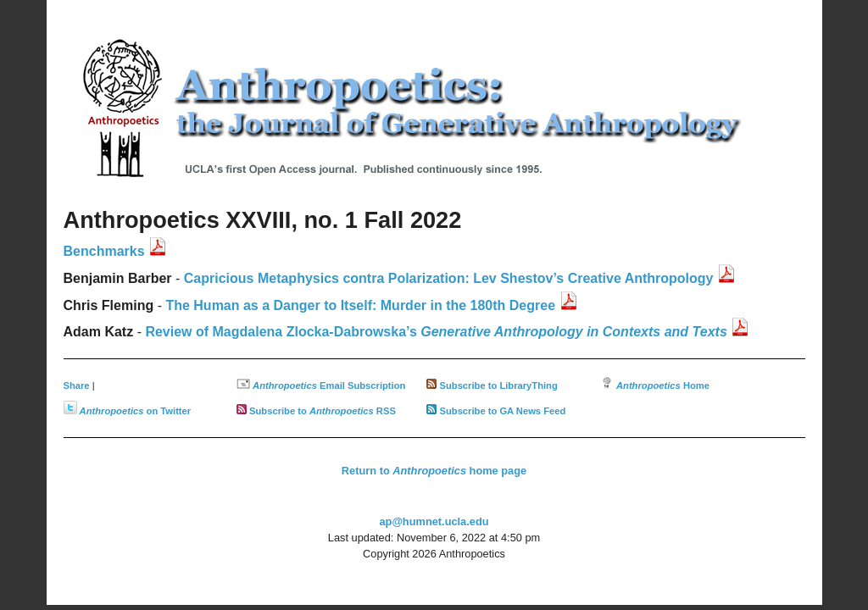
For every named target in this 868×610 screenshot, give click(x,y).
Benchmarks (104, 251)
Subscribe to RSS (323, 411)
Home (663, 385)
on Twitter (136, 411)
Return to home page (434, 471)
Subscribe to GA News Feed (503, 411)
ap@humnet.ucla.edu (434, 521)
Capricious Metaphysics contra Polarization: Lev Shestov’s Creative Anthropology (449, 278)
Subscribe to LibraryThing (499, 385)
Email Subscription (329, 385)
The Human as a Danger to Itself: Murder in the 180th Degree (360, 305)
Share (77, 385)
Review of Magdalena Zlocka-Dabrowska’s (436, 332)
